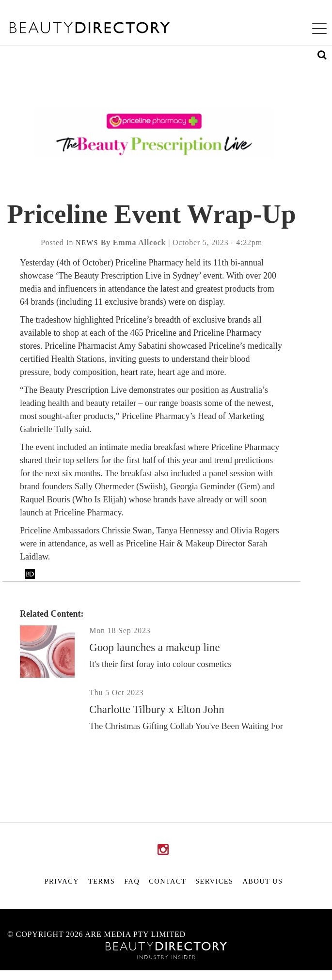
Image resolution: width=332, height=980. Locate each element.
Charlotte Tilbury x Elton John (157, 709)
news (87, 243)
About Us (263, 881)
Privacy (62, 881)
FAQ (132, 881)
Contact (167, 881)
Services (214, 881)
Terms (102, 881)
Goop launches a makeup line (154, 647)
